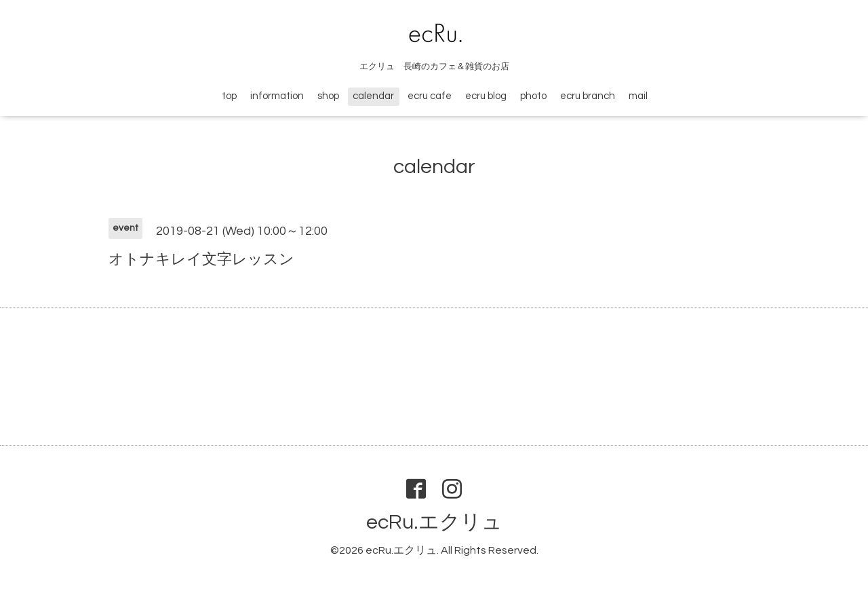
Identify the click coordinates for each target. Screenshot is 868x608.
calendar (373, 96)
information (277, 96)
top (229, 96)
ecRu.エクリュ (434, 522)
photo (533, 96)
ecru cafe (430, 96)
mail (638, 96)
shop (328, 96)
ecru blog (486, 96)
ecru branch (588, 96)
